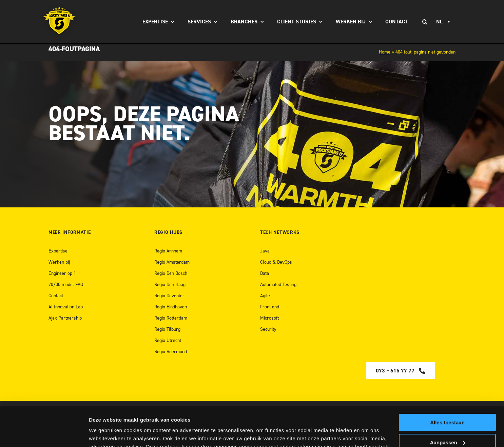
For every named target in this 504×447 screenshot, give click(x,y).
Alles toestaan (447, 383)
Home (385, 52)
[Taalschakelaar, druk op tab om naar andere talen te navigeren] (444, 22)
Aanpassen (448, 402)
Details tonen (105, 434)
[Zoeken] (425, 22)
